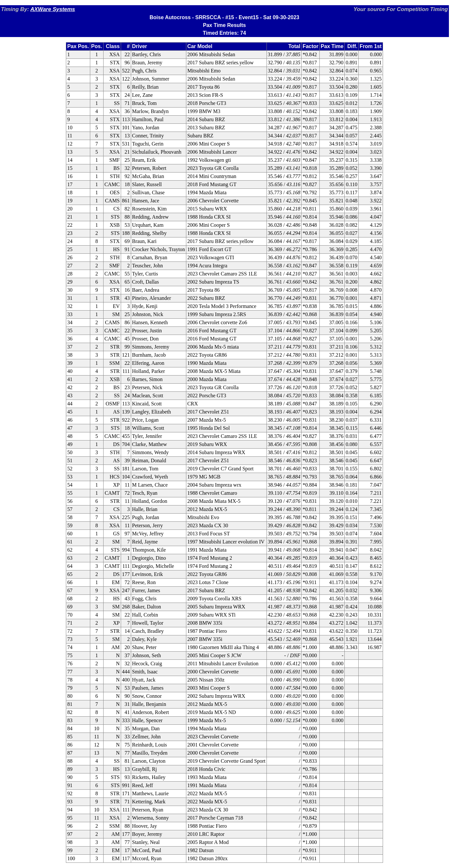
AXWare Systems (53, 9)
